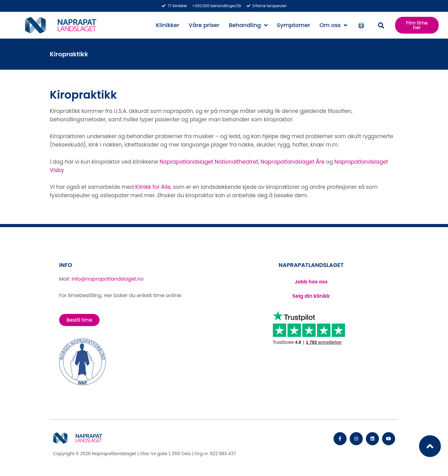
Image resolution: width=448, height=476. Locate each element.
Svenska (363, 26)
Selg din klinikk (311, 296)
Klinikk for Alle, (154, 187)
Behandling (248, 25)
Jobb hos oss (311, 282)
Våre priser (204, 25)
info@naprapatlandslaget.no (107, 279)
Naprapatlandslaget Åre (293, 162)
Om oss (333, 25)
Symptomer (294, 25)
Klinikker (168, 25)
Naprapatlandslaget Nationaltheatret (209, 162)
